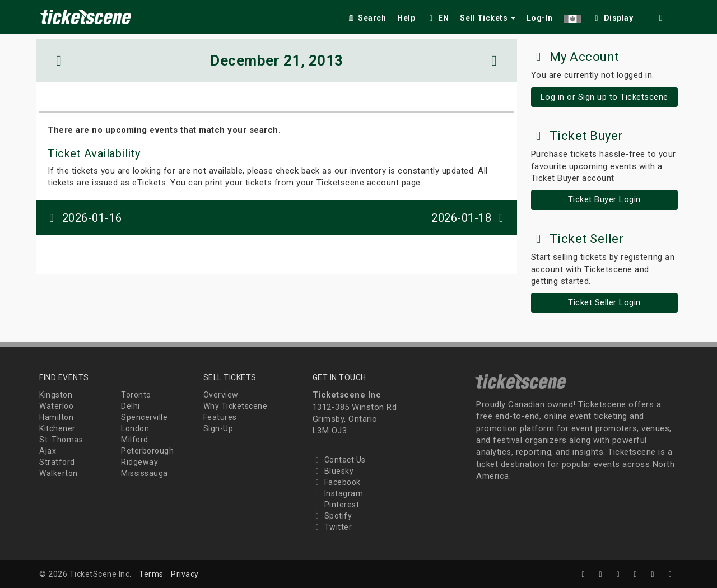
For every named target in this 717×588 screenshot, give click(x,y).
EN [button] (437, 18)
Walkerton (59, 473)
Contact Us (339, 460)
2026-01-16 (83, 218)
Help (406, 18)
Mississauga (145, 473)
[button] (572, 16)
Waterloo (56, 406)
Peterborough (147, 451)
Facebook (337, 482)
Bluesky (333, 471)
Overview (221, 395)
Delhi (131, 406)
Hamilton (56, 417)
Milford (135, 440)
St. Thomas (61, 440)
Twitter (332, 527)
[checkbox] (613, 16)
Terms (151, 574)
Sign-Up (218, 428)
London (135, 428)
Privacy (185, 574)
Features (220, 417)
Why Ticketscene (236, 406)
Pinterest (336, 505)
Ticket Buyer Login (604, 199)
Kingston (56, 395)
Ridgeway (139, 462)
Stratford (57, 462)
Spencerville (144, 417)
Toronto (136, 395)
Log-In (540, 18)
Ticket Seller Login (604, 302)
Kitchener (57, 428)
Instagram (338, 493)
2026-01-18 (470, 218)
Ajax (48, 451)
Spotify (332, 516)
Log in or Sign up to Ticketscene (604, 97)
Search (366, 18)
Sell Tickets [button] (488, 18)
